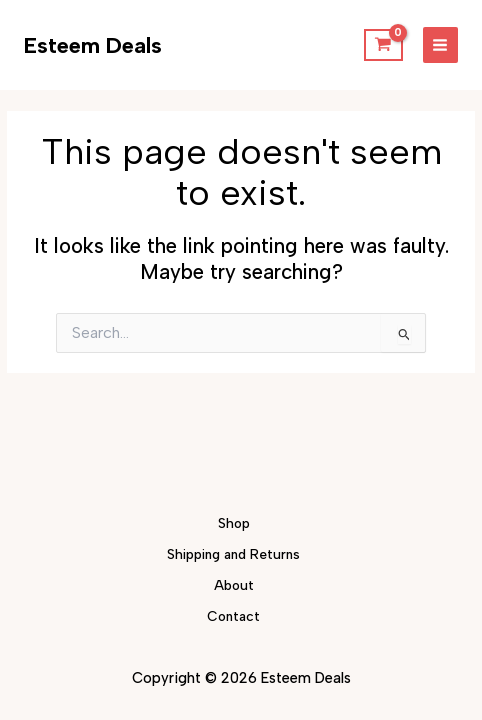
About (234, 585)
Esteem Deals (93, 45)
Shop (234, 523)
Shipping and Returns (233, 554)
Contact (233, 616)
